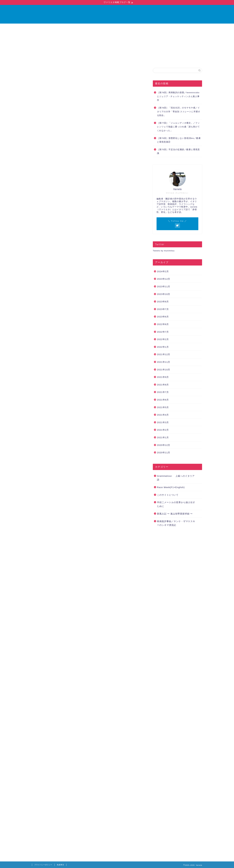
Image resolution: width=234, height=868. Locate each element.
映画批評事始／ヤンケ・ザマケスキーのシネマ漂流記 (176, 523)
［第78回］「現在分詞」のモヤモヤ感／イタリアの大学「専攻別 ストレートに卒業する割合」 (179, 112)
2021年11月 (164, 362)
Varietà (117, 14)
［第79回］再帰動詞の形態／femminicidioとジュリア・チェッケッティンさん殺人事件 (178, 97)
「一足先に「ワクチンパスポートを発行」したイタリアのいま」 (88, 555)
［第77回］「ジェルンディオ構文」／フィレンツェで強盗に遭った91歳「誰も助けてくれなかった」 (178, 127)
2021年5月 (163, 407)
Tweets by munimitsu (164, 251)
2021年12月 (164, 354)
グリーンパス (105, 694)
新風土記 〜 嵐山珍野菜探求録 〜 (175, 514)
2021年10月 (164, 370)
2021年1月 (163, 438)
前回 (39, 105)
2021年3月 (163, 423)
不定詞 (128, 694)
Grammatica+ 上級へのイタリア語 (51, 74)
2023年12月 (164, 279)
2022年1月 (163, 347)
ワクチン (118, 694)
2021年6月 (163, 400)
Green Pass (62, 694)
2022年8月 (163, 324)
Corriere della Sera (46, 694)
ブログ (113, 27)
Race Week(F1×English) (171, 487)
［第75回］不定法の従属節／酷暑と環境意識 (178, 152)
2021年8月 (163, 385)
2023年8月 (163, 302)
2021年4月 (163, 415)
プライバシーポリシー (43, 865)
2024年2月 (163, 272)
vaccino (93, 694)
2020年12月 (164, 445)
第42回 (131, 496)
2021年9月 (163, 377)
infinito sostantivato (78, 694)
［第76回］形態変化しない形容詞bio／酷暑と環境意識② (179, 140)
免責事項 (60, 865)
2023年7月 (163, 309)
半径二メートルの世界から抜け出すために (176, 504)
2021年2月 (163, 430)
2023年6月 (163, 317)
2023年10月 (164, 294)
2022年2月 (163, 339)
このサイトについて (168, 495)
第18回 (51, 376)
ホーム (97, 27)
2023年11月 (164, 287)
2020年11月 (164, 453)
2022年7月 (163, 332)
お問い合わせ (133, 27)
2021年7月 (163, 392)
